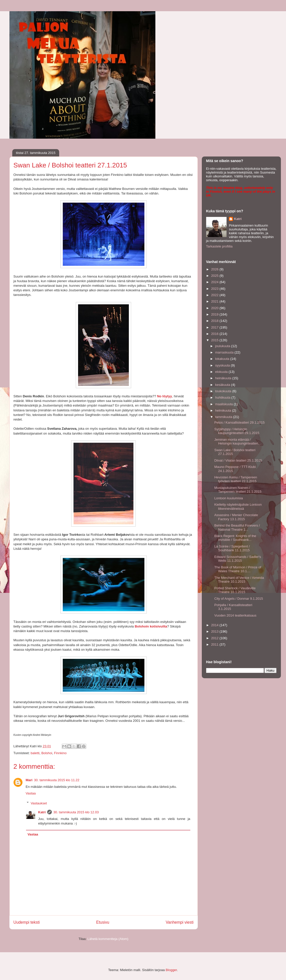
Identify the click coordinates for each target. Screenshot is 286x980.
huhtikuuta (223, 397)
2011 (215, 644)
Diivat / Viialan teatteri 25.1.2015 (238, 460)
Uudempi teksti (27, 922)
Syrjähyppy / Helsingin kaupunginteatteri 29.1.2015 (237, 431)
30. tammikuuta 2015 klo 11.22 (57, 780)
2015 (215, 340)
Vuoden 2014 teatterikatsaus (235, 615)
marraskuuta (225, 352)
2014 (215, 625)
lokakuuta (223, 359)
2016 (215, 334)
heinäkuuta (224, 378)
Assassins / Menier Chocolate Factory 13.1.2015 (236, 517)
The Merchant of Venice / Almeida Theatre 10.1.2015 (239, 580)
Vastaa (31, 793)
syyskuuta (223, 365)
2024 (215, 282)
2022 (215, 295)
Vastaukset (39, 803)
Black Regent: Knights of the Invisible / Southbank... (235, 538)
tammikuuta (224, 417)
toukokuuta (224, 391)
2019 (215, 314)
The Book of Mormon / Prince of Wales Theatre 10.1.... (238, 569)
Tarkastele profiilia (219, 246)
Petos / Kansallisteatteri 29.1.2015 (239, 422)
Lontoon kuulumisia (229, 498)
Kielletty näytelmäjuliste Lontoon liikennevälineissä (238, 507)
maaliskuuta (224, 404)
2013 (215, 631)
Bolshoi (47, 753)
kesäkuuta (223, 385)
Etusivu (103, 922)
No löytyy (164, 396)
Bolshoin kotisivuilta (151, 626)
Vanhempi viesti (180, 922)
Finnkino (60, 753)
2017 (215, 327)
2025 (215, 276)
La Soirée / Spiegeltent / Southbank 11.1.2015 (232, 548)
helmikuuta (223, 410)
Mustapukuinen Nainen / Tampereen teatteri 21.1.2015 (238, 490)
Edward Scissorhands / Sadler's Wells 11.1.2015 (238, 559)
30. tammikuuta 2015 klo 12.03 (76, 812)
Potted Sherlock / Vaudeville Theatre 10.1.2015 (235, 590)
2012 (215, 638)
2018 (215, 321)
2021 (215, 301)
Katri (42, 812)
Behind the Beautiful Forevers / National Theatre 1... (237, 527)
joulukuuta (223, 346)
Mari (29, 780)
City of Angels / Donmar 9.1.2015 (239, 599)
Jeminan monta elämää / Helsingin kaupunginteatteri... (238, 442)
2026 (215, 269)
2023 (215, 289)
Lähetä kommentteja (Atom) (108, 939)
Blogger (171, 970)
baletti (35, 753)
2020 (215, 308)
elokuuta (222, 372)
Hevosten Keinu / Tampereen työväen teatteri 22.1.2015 (236, 479)
